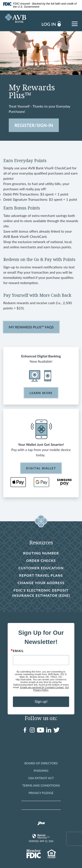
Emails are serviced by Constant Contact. (42, 687)
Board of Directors (41, 763)
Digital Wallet (41, 468)
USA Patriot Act (41, 778)
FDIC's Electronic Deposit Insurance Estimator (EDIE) (39, 593)
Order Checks (41, 561)
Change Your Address (41, 583)
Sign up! (41, 702)
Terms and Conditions (41, 785)
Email (18, 651)
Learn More (41, 393)
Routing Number (41, 553)
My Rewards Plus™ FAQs (31, 327)
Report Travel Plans (41, 575)
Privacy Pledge (41, 793)
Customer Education (41, 568)
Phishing (41, 771)
